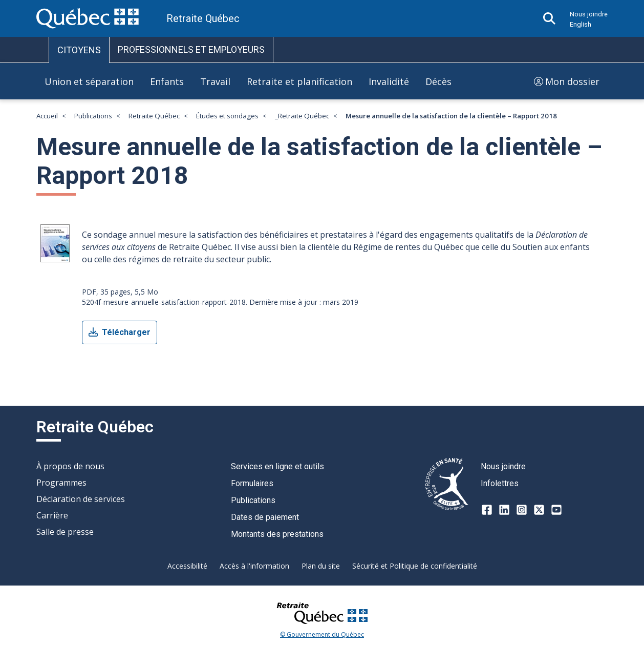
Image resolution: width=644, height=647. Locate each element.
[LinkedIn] (504, 510)
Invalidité (389, 81)
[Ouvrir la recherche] (549, 18)
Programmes (61, 483)
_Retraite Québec (302, 116)
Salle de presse (65, 532)
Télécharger (120, 332)
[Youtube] (556, 510)
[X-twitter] (539, 510)
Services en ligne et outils (277, 466)
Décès (438, 81)
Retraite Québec (154, 116)
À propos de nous (70, 466)
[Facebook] (487, 510)
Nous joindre (589, 14)
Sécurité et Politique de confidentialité (415, 566)
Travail (215, 81)
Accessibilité (187, 566)
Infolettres (500, 483)
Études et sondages (227, 116)
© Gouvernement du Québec (322, 635)
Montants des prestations (277, 534)
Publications (93, 116)
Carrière (52, 515)
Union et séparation (89, 81)
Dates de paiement (265, 517)
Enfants (167, 81)
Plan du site (321, 566)
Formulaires (252, 483)
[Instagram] (522, 510)
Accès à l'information (254, 566)
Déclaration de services (81, 499)
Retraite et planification (299, 81)
